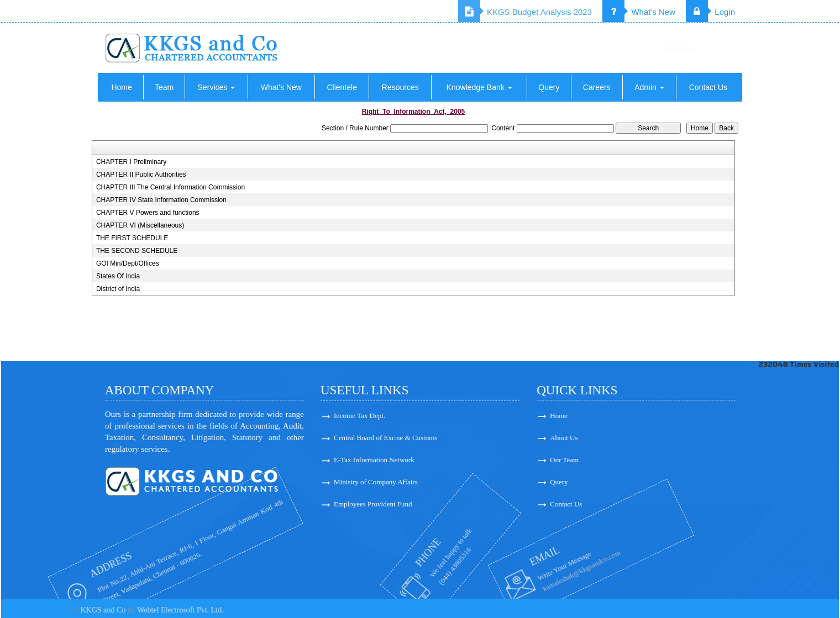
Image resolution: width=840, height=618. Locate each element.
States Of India (118, 276)
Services (217, 87)
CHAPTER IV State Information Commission (161, 200)
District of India (118, 289)
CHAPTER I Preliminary (131, 162)
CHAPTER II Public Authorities (141, 175)
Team (164, 87)
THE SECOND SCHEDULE (137, 251)
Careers (597, 87)
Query (549, 87)
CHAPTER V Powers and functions (148, 213)
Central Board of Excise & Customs (385, 443)
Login (710, 12)
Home (121, 87)
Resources (400, 87)
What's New (639, 12)
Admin (649, 87)
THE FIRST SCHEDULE (132, 238)
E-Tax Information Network (374, 465)
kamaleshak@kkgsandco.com (531, 571)
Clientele (342, 87)
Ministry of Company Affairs (376, 487)
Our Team (601, 460)
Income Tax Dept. (359, 421)
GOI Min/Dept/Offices (128, 263)
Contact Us (708, 87)
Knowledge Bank (479, 87)
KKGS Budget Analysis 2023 (525, 12)
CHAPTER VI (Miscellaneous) (140, 225)
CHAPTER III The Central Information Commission (170, 187)
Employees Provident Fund (373, 509)
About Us (601, 438)
